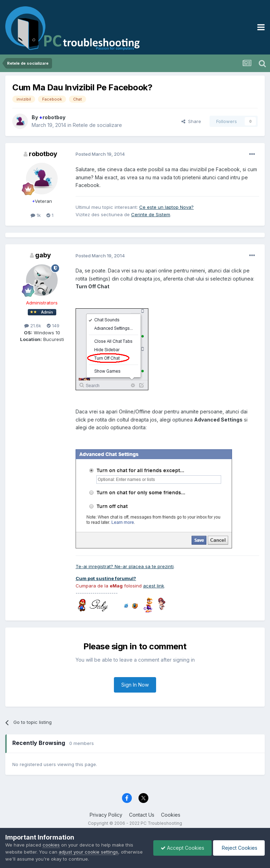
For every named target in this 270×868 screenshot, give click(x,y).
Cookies (171, 815)
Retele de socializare (97, 125)
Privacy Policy (106, 815)
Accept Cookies (182, 848)
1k (36, 215)
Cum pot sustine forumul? (106, 578)
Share (191, 121)
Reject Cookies (239, 848)
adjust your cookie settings (88, 852)
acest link (154, 586)
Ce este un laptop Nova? (166, 207)
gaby (43, 255)
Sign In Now (135, 685)
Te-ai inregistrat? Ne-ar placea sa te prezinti (125, 566)
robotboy (52, 117)
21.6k (33, 326)
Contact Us (142, 815)
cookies (51, 845)
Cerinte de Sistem (151, 214)
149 (53, 326)
